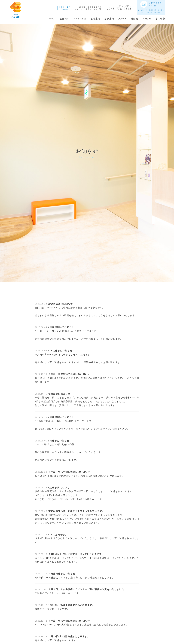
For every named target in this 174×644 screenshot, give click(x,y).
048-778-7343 (120, 8)
